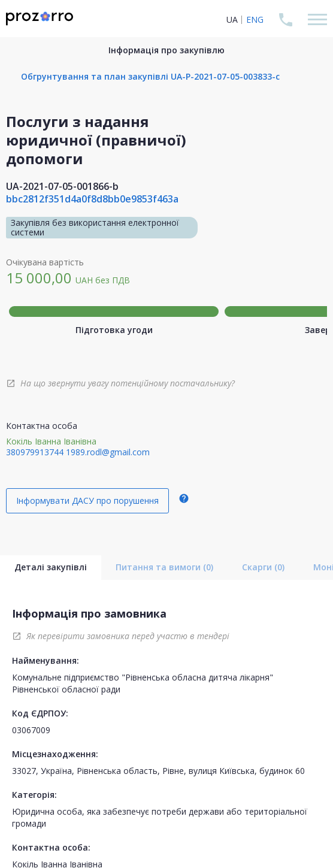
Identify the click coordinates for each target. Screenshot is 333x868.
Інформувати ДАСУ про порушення (87, 500)
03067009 (31, 730)
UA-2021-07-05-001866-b (62, 186)
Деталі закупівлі (51, 567)
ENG (255, 19)
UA (232, 19)
